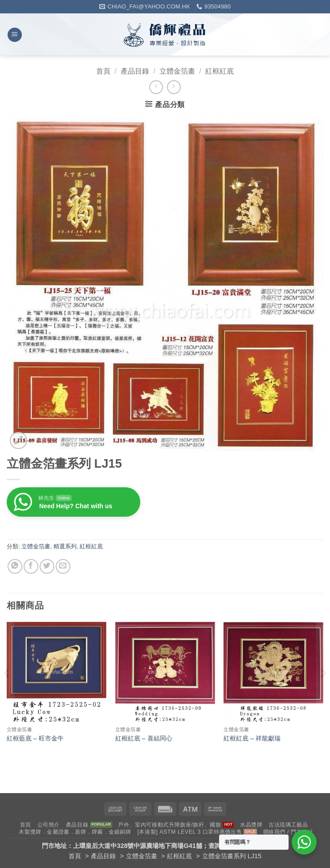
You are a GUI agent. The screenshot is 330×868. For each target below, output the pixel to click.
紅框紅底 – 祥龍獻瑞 (252, 738)
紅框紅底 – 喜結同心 (144, 738)
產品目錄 (135, 71)
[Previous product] (174, 87)
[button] (15, 35)
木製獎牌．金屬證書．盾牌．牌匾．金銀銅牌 (75, 832)
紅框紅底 (220, 71)
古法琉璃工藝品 (288, 825)
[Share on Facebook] (31, 566)
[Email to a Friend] (63, 566)
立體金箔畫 (177, 71)
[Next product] (156, 87)
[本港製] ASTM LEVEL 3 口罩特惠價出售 (189, 832)
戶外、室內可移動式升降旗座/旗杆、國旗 (169, 825)
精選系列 (65, 546)
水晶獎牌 (251, 825)
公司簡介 (49, 825)
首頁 (103, 71)
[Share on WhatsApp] (15, 566)
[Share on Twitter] (47, 566)
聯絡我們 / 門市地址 (288, 832)
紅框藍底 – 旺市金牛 (35, 738)
